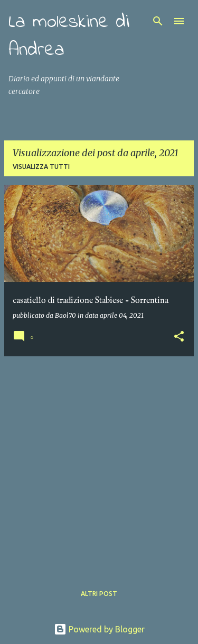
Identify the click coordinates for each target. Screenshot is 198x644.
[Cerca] (158, 21)
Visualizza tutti (41, 167)
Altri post (99, 594)
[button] (179, 337)
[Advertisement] (99, 464)
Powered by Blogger (99, 629)
